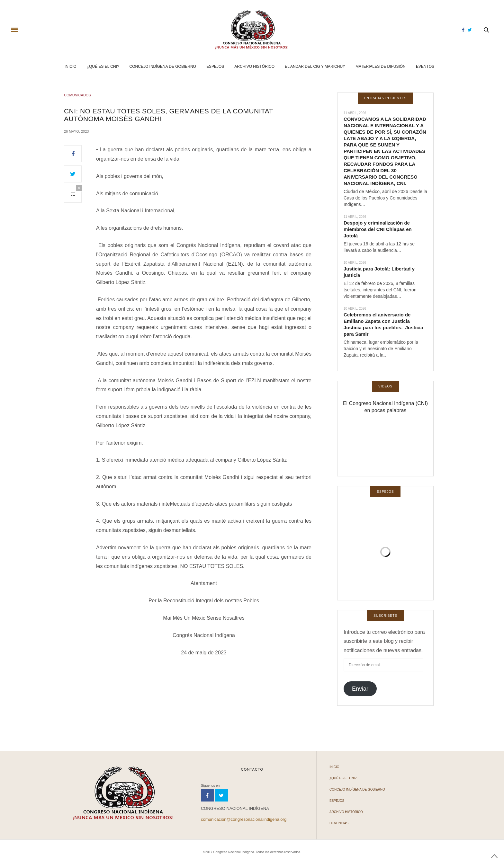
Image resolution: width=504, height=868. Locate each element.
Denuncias (339, 823)
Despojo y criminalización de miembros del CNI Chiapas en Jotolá (378, 229)
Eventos (425, 66)
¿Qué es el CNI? (103, 66)
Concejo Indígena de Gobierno (163, 66)
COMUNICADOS (77, 95)
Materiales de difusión (381, 66)
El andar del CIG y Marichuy (315, 66)
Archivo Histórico (254, 66)
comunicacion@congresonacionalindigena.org (244, 819)
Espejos (215, 66)
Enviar (360, 689)
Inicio (71, 66)
